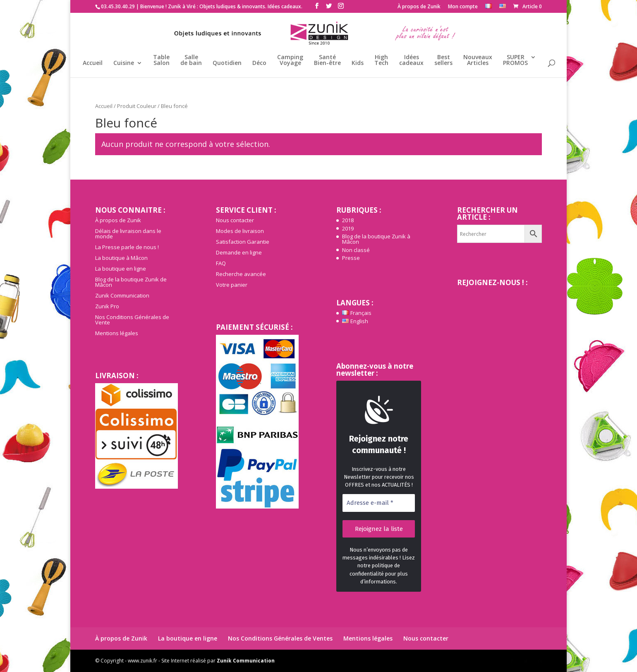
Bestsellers (443, 60)
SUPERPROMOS (515, 60)
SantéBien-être (327, 60)
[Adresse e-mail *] (379, 503)
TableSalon (161, 60)
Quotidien (227, 63)
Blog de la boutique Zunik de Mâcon (131, 282)
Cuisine (124, 63)
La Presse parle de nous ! (127, 247)
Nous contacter (235, 220)
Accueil (93, 63)
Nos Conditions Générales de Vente (132, 320)
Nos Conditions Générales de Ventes (280, 638)
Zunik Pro (107, 306)
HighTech (381, 60)
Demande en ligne (239, 252)
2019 (348, 228)
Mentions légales (117, 333)
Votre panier (232, 285)
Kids (358, 63)
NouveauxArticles (478, 60)
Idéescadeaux (411, 60)
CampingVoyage (290, 60)
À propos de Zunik (419, 7)
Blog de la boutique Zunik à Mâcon (376, 239)
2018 (348, 220)
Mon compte (463, 7)
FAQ (221, 263)
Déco (259, 63)
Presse (351, 258)
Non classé (356, 250)
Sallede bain (191, 60)
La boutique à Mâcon (121, 258)
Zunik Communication (122, 295)
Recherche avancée (241, 274)
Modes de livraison (240, 231)
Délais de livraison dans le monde (128, 234)
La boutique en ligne (121, 269)
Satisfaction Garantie (243, 242)
